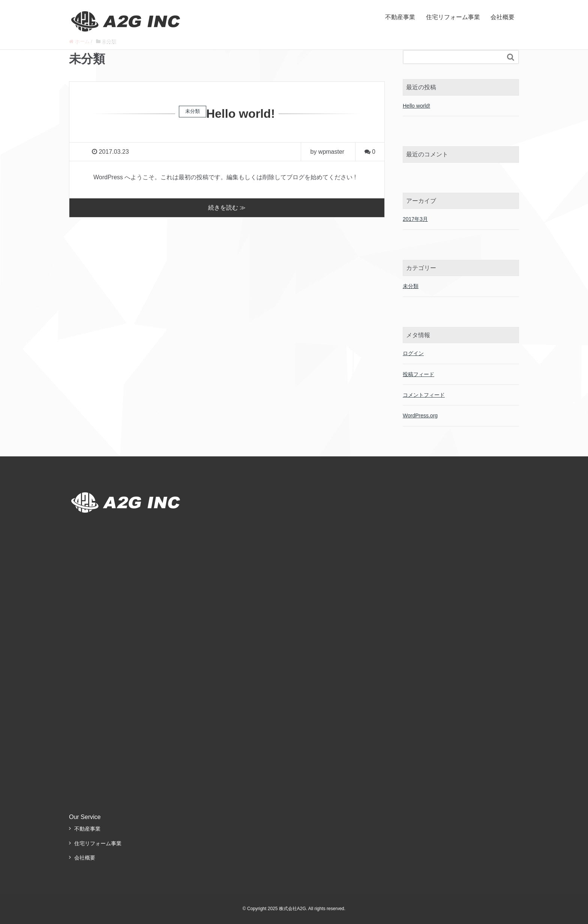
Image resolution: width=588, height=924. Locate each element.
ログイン (413, 353)
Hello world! (241, 114)
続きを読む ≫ (227, 208)
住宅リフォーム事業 (453, 17)
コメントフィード (424, 395)
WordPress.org (420, 415)
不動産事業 (400, 17)
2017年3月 (415, 219)
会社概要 (502, 17)
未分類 (411, 286)
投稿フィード (418, 374)
